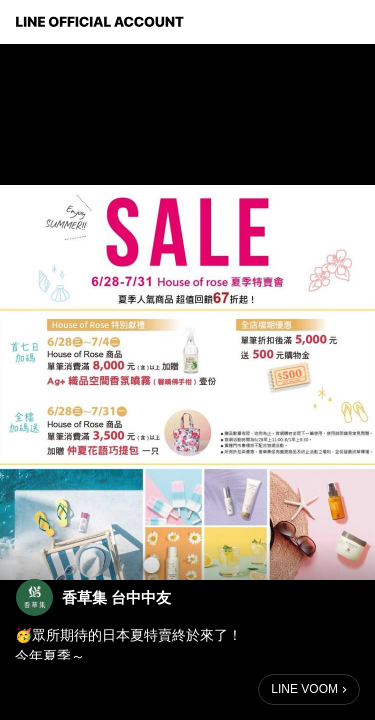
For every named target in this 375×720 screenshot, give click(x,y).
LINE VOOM (304, 689)
